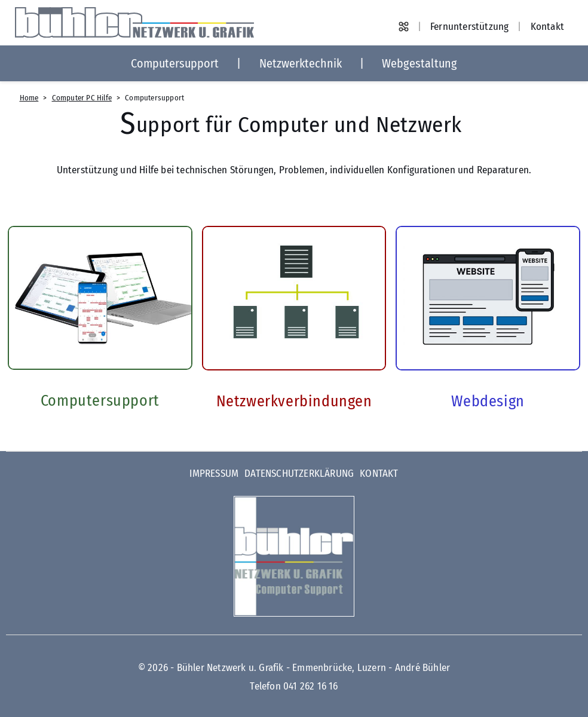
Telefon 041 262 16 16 (294, 686)
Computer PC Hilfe (82, 98)
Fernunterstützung (469, 27)
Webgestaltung (419, 63)
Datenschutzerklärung (299, 474)
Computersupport (175, 63)
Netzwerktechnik (301, 63)
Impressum (214, 474)
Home (29, 98)
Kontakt (547, 27)
